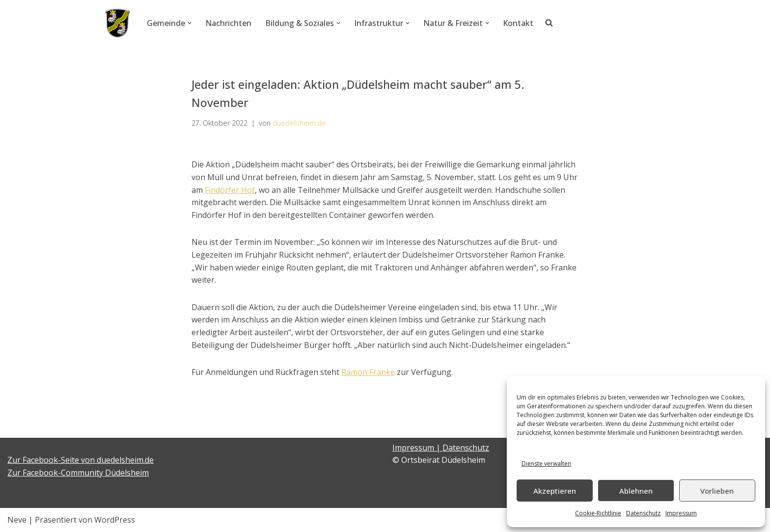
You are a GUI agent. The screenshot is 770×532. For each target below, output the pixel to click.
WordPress (115, 520)
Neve (17, 520)
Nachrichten (228, 23)
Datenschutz (643, 513)
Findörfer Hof (230, 190)
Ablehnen (636, 491)
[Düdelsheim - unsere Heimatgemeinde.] (118, 23)
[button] (190, 23)
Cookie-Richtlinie (598, 513)
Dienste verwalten (546, 464)
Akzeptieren (555, 491)
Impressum (681, 513)
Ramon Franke (368, 372)
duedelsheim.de (299, 123)
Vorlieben (717, 491)
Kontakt (518, 23)
